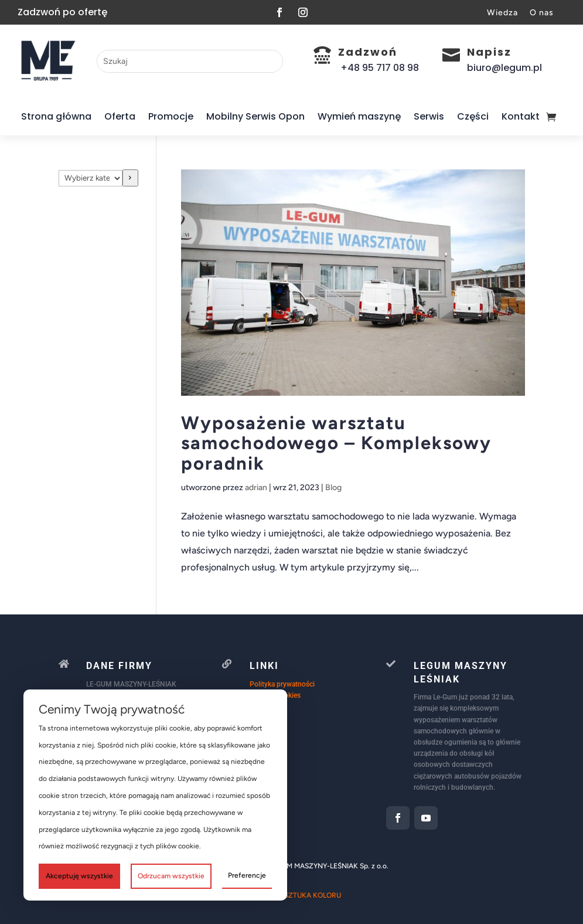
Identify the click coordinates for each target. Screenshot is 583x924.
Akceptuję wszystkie (79, 876)
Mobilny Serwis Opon (255, 116)
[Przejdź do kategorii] (130, 178)
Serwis (429, 116)
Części (473, 116)
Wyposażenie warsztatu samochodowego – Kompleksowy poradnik (336, 443)
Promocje (171, 116)
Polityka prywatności (282, 684)
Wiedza (502, 13)
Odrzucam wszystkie (171, 876)
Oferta (120, 116)
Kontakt (521, 116)
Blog (333, 488)
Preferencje (247, 875)
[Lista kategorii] (91, 178)
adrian (256, 488)
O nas (542, 13)
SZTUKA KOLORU (313, 895)
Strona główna (56, 116)
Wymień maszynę (359, 116)
